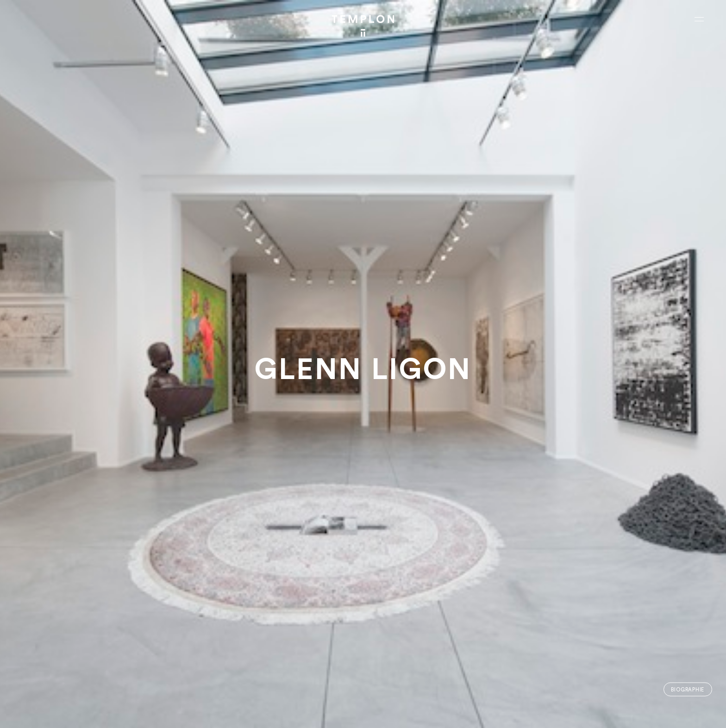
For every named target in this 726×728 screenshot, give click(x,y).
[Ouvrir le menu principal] (699, 19)
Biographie (688, 689)
